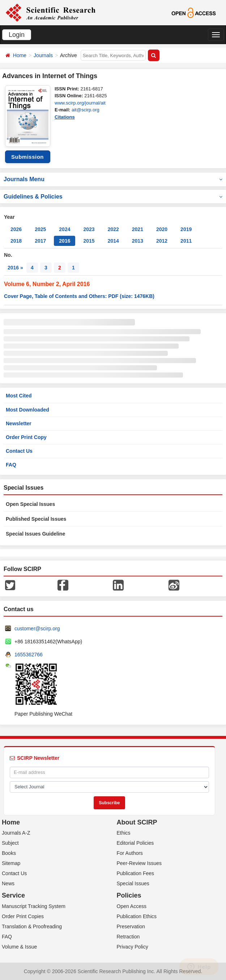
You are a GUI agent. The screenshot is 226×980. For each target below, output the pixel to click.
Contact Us (19, 451)
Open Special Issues (30, 504)
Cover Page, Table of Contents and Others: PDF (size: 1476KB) (79, 296)
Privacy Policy (133, 947)
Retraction (128, 937)
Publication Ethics (137, 916)
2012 (162, 241)
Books (9, 853)
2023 (89, 229)
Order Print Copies (23, 916)
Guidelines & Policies (113, 197)
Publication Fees (136, 873)
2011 (186, 241)
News (8, 883)
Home (20, 55)
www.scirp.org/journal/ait (80, 103)
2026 (16, 229)
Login (17, 35)
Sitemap (11, 863)
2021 (138, 229)
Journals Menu (113, 179)
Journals (43, 55)
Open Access (132, 906)
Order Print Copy (26, 437)
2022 (113, 229)
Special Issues (133, 883)
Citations (65, 117)
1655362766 (29, 655)
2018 (16, 241)
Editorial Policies (135, 843)
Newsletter (19, 423)
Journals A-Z (16, 833)
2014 (113, 241)
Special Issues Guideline (35, 534)
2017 (40, 241)
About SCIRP (137, 822)
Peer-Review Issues (139, 863)
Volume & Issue (19, 947)
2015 (89, 241)
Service (13, 895)
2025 (40, 229)
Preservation (131, 926)
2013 (138, 241)
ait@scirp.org (86, 110)
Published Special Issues (36, 519)
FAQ (11, 465)
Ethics (124, 833)
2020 (162, 229)
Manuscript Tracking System (34, 906)
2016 (65, 241)
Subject (10, 843)
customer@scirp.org (37, 629)
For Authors (130, 853)
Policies (129, 895)
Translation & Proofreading (32, 926)
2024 (65, 229)
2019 (186, 229)
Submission (27, 157)
